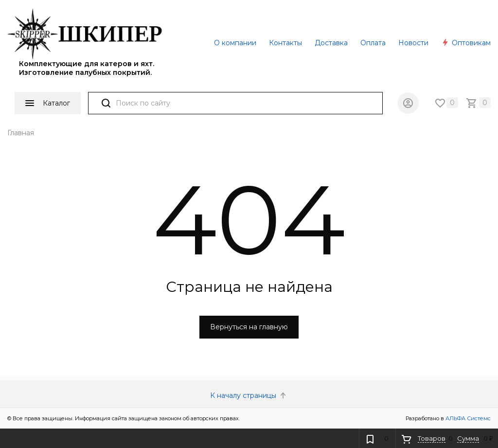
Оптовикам (466, 43)
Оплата (373, 43)
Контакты (285, 43)
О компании (235, 43)
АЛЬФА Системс (467, 418)
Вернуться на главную (249, 327)
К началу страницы (249, 395)
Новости (413, 43)
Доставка (331, 43)
